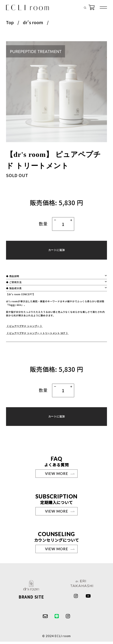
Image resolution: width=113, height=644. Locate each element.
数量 (43, 224)
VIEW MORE (56, 476)
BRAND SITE (31, 599)
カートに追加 (57, 251)
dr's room (33, 22)
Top (10, 22)
